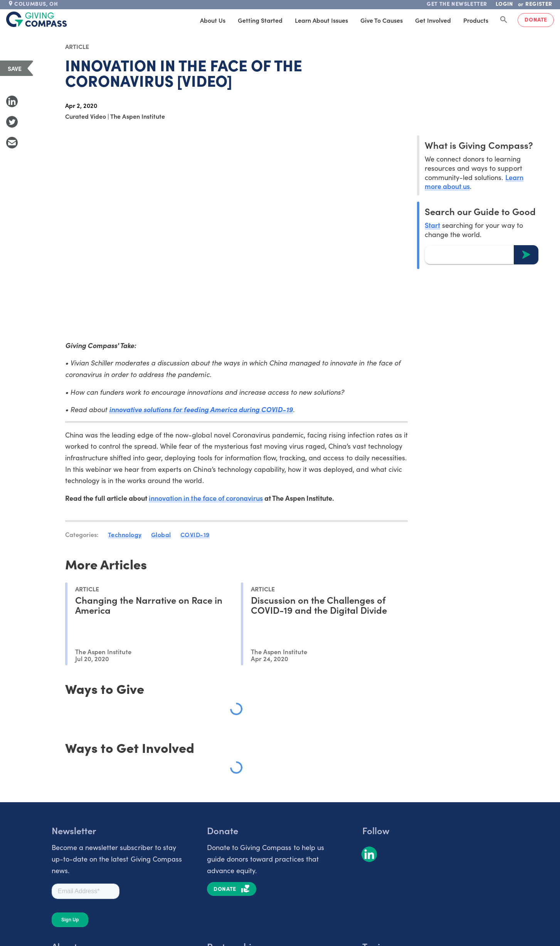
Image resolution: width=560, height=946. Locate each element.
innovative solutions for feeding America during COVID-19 (201, 409)
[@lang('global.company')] (37, 19)
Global (161, 534)
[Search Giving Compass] (504, 20)
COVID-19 (195, 534)
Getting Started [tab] (260, 20)
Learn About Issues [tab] (321, 20)
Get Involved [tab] (433, 20)
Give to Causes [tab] (382, 20)
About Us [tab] (213, 20)
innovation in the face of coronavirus (206, 498)
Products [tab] (476, 20)
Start (432, 225)
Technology (125, 534)
